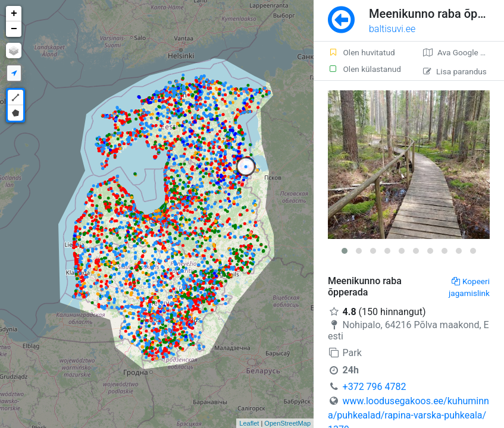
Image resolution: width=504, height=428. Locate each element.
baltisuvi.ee (392, 29)
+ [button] (14, 14)
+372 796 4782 (375, 387)
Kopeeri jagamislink (469, 287)
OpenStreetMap (287, 423)
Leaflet (249, 423)
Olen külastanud (364, 69)
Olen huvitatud (361, 52)
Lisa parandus (455, 71)
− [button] (14, 29)
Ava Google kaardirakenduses (464, 52)
